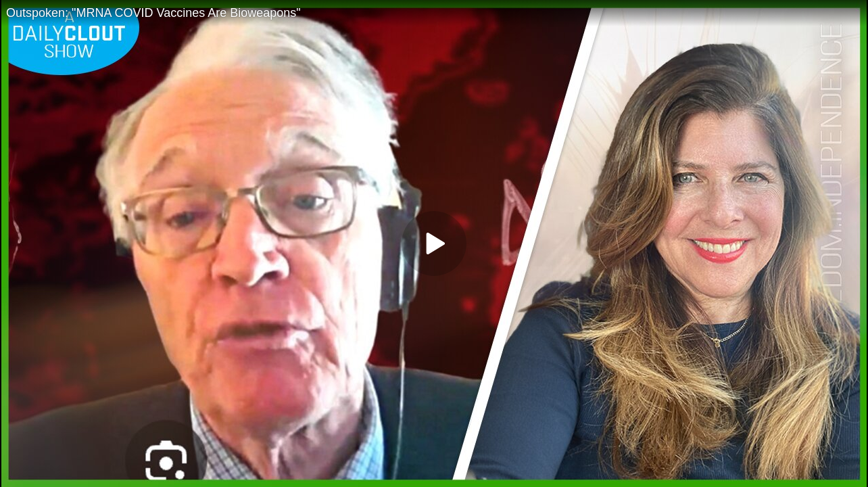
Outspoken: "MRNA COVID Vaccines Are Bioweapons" (153, 13)
